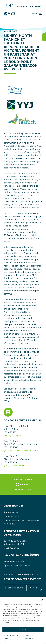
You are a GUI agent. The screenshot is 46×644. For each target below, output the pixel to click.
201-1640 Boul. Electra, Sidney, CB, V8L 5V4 (16, 542)
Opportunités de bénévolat (17, 565)
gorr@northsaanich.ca (15, 465)
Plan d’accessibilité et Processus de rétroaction (21, 522)
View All (23, 484)
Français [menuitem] (21, 6)
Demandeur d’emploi (14, 561)
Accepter (23, 629)
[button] (42, 600)
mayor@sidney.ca (12, 435)
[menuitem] (23, 6)
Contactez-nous (11, 516)
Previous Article (24, 479)
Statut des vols (11, 512)
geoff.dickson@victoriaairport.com (21, 450)
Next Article (22, 490)
